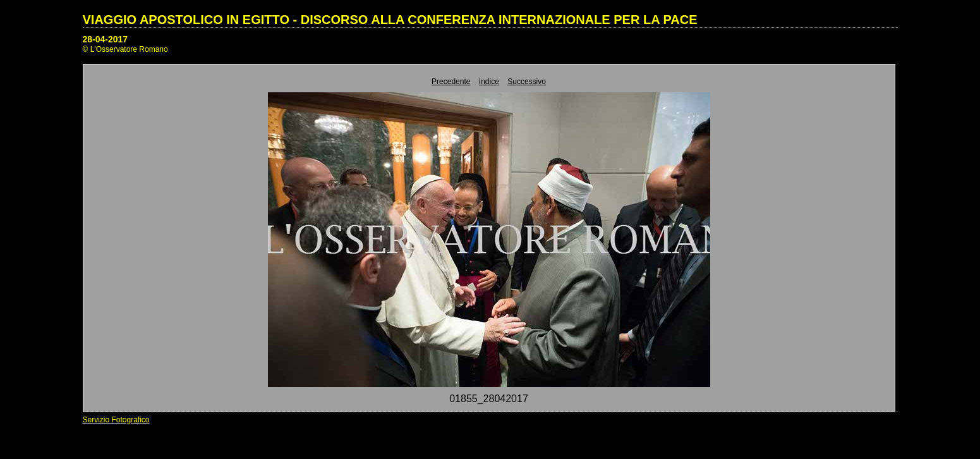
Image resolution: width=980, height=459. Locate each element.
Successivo (527, 82)
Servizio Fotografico (116, 420)
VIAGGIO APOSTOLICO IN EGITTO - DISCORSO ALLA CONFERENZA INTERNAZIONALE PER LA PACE (390, 20)
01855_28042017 (489, 399)
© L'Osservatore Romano (125, 49)
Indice (489, 82)
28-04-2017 (106, 39)
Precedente (451, 82)
